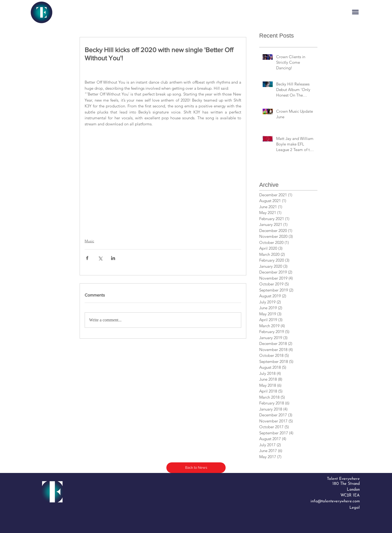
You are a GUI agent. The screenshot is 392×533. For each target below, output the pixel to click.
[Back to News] (196, 468)
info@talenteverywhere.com (335, 501)
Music (89, 241)
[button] (355, 12)
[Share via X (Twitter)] (100, 258)
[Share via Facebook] (87, 258)
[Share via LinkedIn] (113, 258)
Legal (355, 508)
